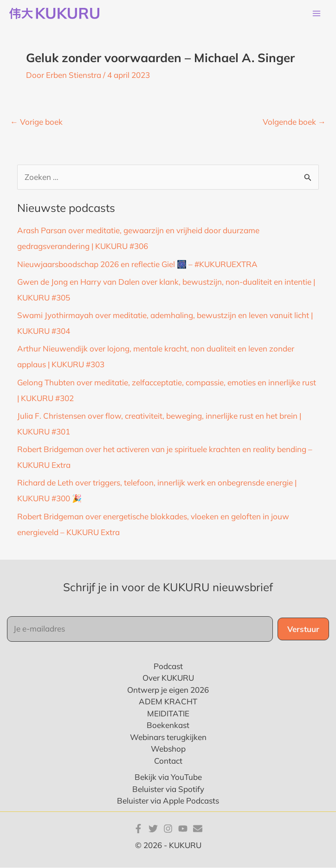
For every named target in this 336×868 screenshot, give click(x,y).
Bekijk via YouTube (168, 777)
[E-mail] (198, 829)
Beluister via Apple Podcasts (168, 801)
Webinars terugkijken (168, 737)
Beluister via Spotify (168, 789)
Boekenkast (168, 725)
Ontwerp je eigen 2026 (168, 690)
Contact (168, 761)
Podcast (168, 667)
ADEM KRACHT (168, 702)
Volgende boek (294, 122)
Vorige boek (36, 122)
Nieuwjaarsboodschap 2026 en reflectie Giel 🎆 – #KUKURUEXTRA (137, 264)
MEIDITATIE (168, 714)
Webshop (168, 749)
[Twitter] (153, 829)
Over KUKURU (168, 678)
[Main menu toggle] (317, 14)
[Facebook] (138, 829)
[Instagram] (168, 829)
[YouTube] (183, 829)
